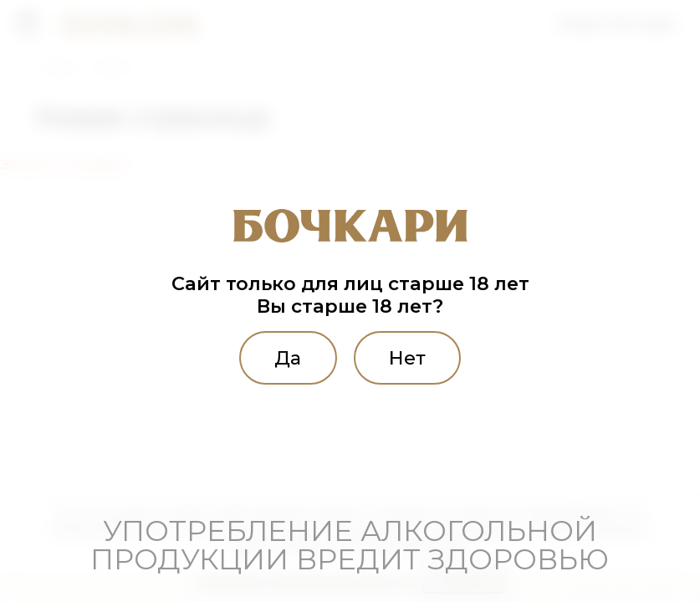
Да (288, 358)
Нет (407, 358)
